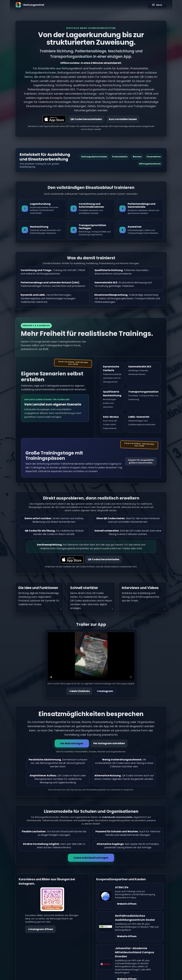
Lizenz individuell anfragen (91, 858)
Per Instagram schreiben (109, 744)
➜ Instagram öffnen (40, 930)
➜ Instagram (105, 692)
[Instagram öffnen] (52, 900)
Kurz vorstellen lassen (123, 119)
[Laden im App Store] (54, 119)
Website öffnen (127, 904)
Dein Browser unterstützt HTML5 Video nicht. (91, 657)
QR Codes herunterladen (86, 119)
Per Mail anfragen (72, 744)
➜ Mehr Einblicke (79, 692)
